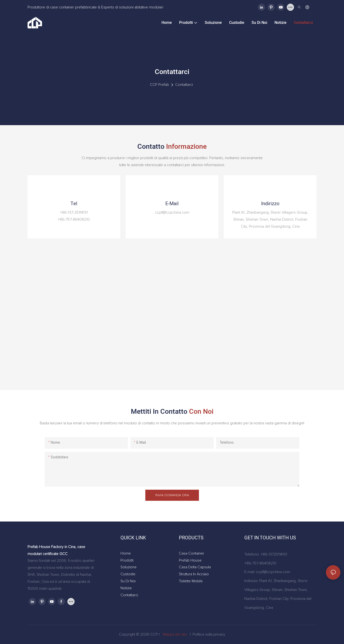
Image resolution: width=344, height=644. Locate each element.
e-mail (172, 204)
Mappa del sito (175, 634)
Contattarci (184, 85)
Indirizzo (270, 204)
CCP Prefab (159, 85)
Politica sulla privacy (209, 634)
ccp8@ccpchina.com (273, 572)
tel (74, 204)
